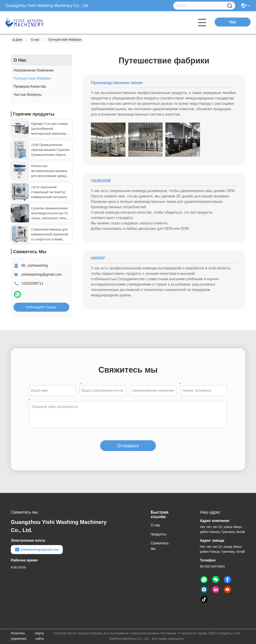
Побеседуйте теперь (42, 307)
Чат (232, 22)
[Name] (230, 6)
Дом (17, 40)
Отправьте (128, 446)
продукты (158, 534)
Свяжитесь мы (160, 546)
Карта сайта (39, 636)
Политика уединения (19, 636)
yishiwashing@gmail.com (42, 274)
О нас (35, 40)
